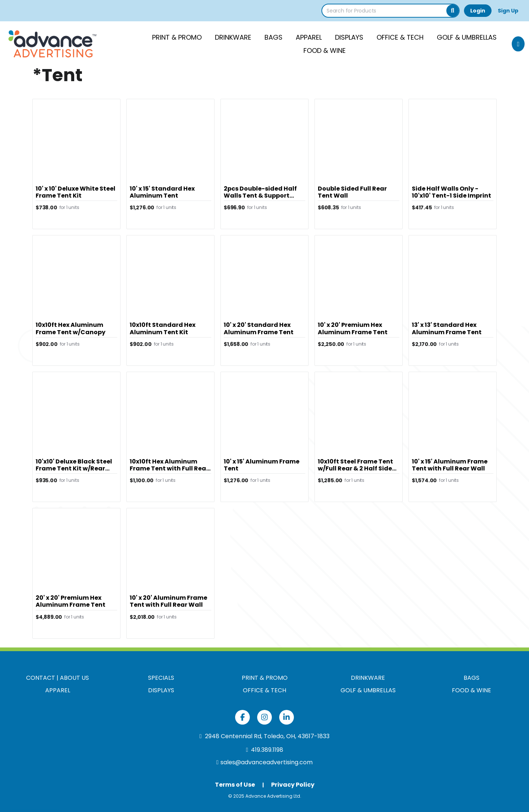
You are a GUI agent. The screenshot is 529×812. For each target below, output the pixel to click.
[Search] (453, 11)
